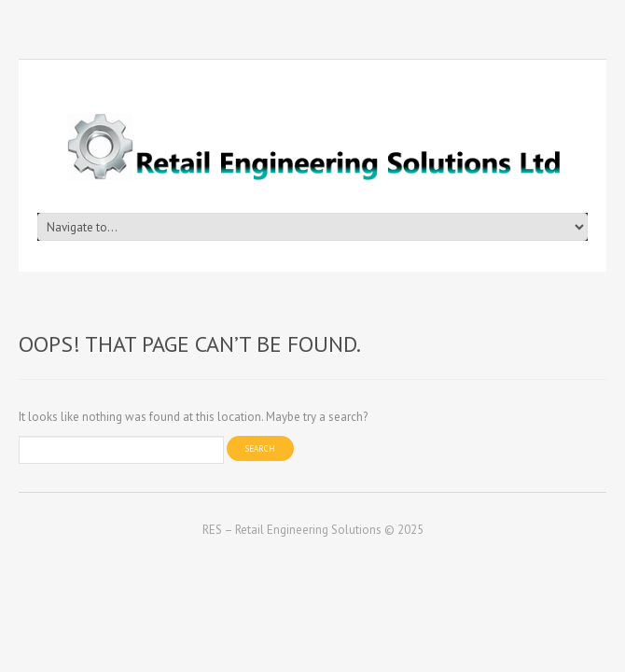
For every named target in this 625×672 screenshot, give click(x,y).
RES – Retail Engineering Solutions (292, 530)
